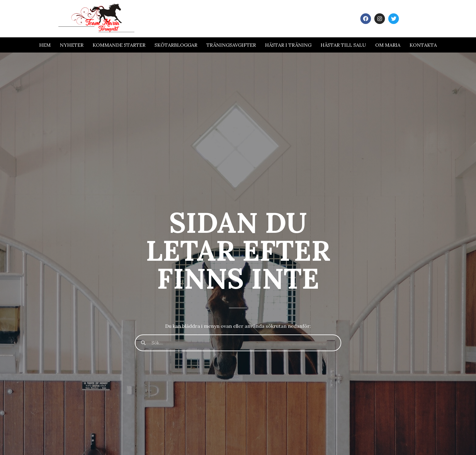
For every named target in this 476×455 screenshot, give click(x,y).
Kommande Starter (119, 45)
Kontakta (423, 45)
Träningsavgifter (231, 45)
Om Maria (388, 45)
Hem (45, 45)
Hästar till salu (343, 45)
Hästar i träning (288, 45)
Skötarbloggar (176, 45)
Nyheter (72, 45)
